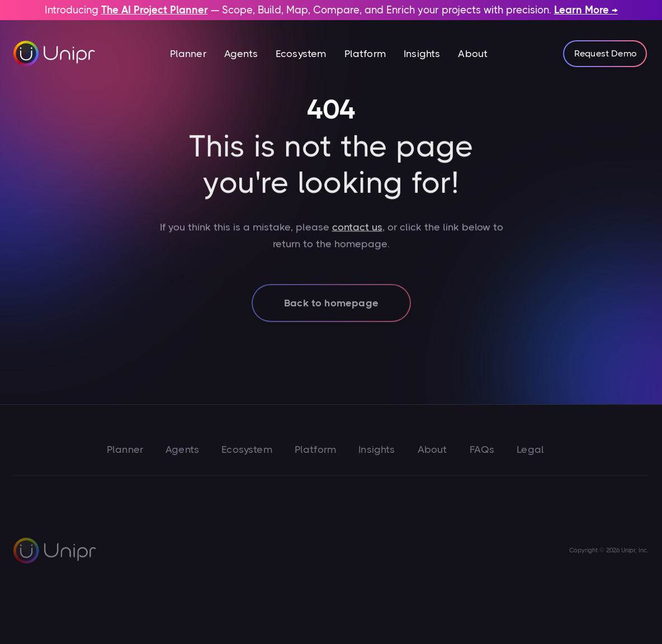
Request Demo (606, 53)
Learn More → (586, 10)
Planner (188, 54)
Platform (365, 54)
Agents (241, 54)
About (473, 54)
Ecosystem (301, 54)
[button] (188, 54)
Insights (422, 54)
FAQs (482, 449)
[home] (55, 53)
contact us (357, 239)
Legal (530, 449)
